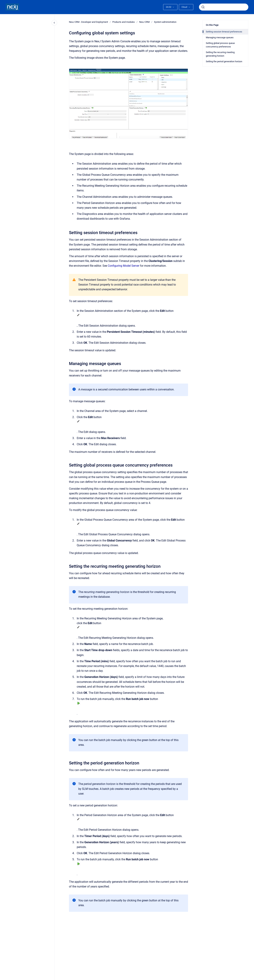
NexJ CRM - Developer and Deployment (88, 22)
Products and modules (124, 22)
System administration (165, 22)
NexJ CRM (144, 22)
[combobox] (224, 7)
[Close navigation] (54, 23)
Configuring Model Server (123, 266)
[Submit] (203, 7)
